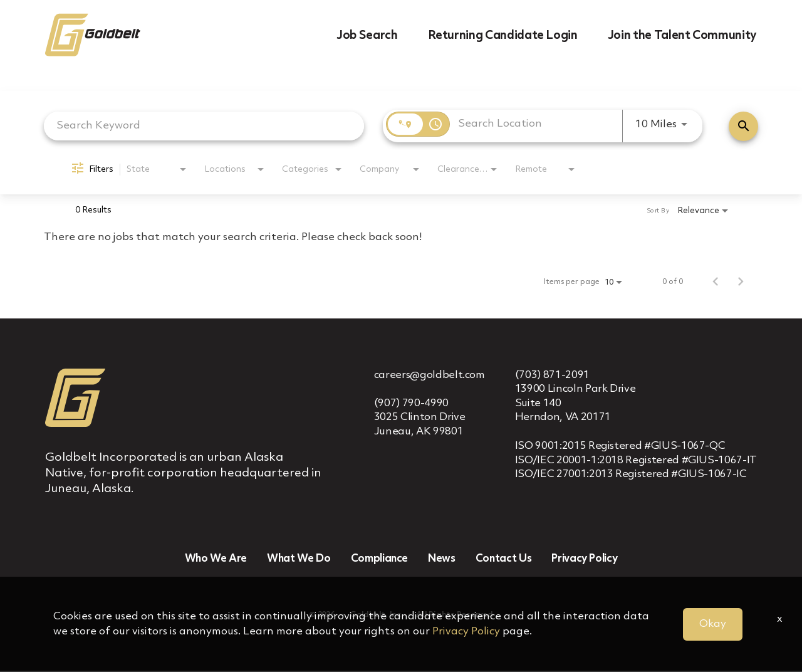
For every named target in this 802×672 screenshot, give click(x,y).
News (442, 560)
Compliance (380, 560)
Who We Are (216, 560)
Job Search (367, 36)
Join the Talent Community (682, 36)
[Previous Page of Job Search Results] (716, 282)
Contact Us (504, 560)
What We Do (299, 560)
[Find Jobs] (743, 126)
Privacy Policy (584, 560)
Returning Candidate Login (503, 36)
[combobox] (204, 126)
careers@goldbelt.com (430, 375)
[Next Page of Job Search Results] (741, 282)
